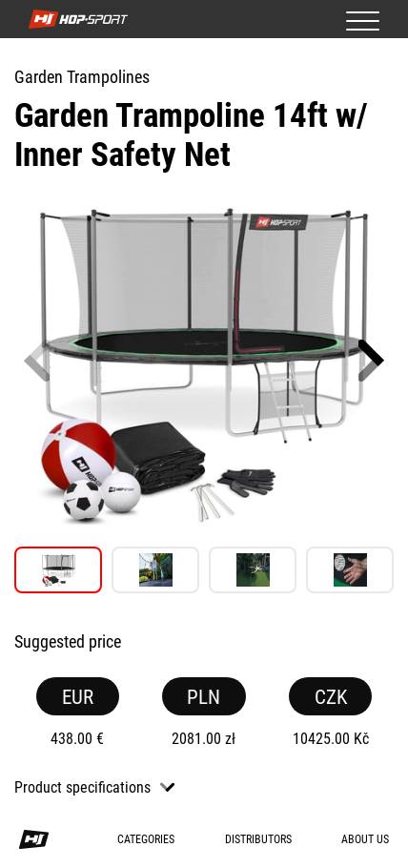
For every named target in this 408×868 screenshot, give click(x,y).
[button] (371, 361)
